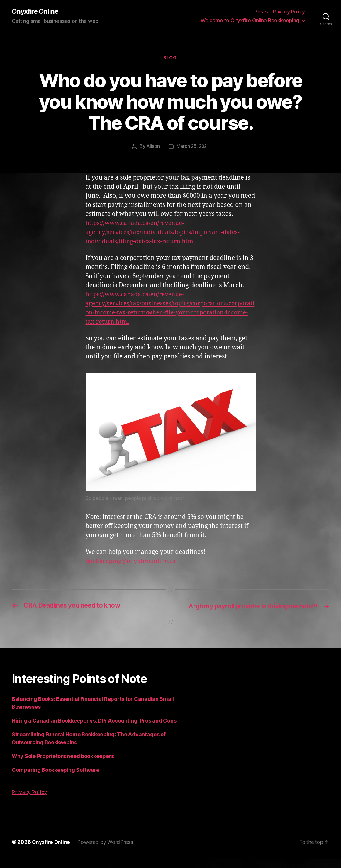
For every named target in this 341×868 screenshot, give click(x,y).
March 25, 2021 (193, 147)
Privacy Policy (289, 12)
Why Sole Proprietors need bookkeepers (63, 765)
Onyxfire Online (36, 12)
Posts (261, 12)
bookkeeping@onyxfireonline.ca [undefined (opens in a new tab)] (133, 562)
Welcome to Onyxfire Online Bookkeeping (250, 21)
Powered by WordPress (106, 851)
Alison (152, 147)
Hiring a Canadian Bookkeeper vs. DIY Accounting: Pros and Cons (94, 730)
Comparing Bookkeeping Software (56, 779)
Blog (170, 59)
